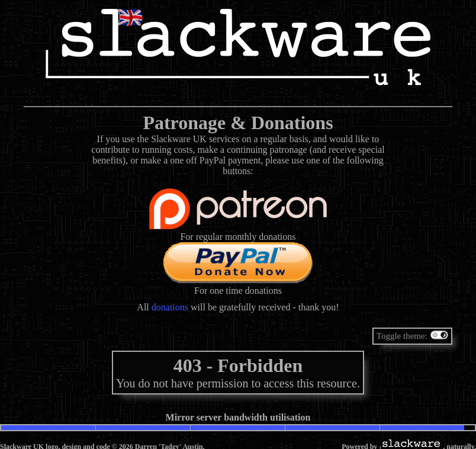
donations (170, 307)
